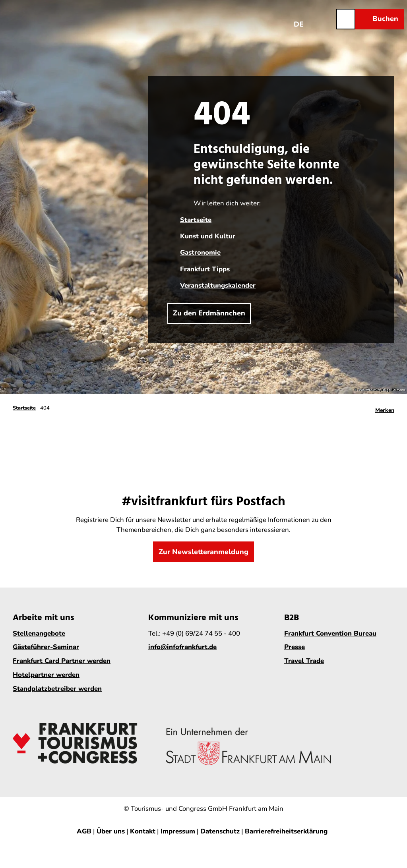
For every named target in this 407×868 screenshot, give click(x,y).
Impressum (178, 831)
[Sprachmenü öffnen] (299, 19)
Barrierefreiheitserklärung (286, 831)
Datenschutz (220, 831)
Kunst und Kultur (208, 236)
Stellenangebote (39, 633)
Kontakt (143, 831)
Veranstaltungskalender (218, 285)
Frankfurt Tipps (205, 269)
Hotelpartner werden (46, 675)
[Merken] (385, 408)
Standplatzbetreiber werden (57, 689)
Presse (295, 647)
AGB (84, 831)
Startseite (196, 220)
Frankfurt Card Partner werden (62, 661)
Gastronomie (200, 252)
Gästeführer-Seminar (46, 647)
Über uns (111, 831)
